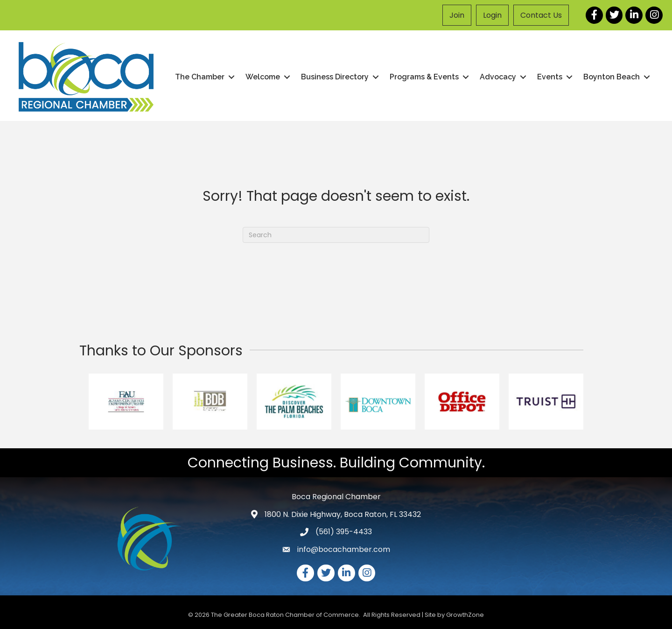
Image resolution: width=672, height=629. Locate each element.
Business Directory (335, 77)
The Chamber (200, 77)
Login (492, 15)
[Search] (336, 235)
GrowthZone (465, 615)
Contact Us (541, 15)
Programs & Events (424, 77)
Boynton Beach (612, 77)
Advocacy (498, 77)
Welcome (263, 77)
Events (550, 77)
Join (457, 15)
